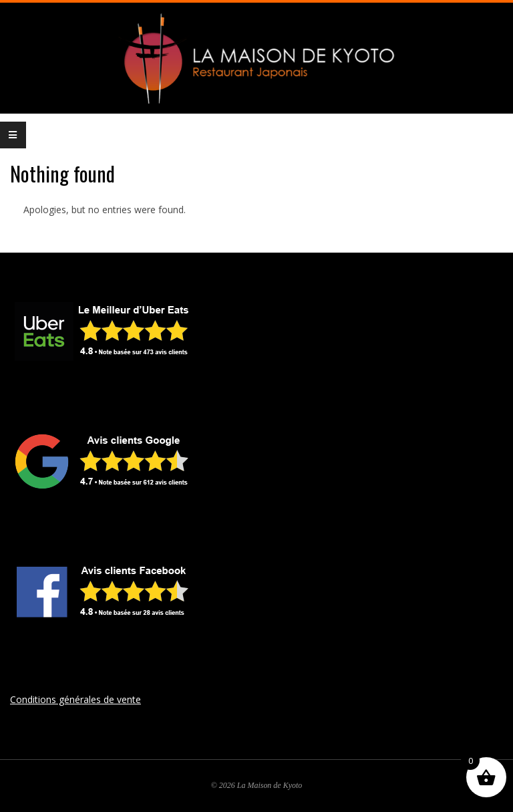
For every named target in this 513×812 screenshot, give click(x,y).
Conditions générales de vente (75, 699)
